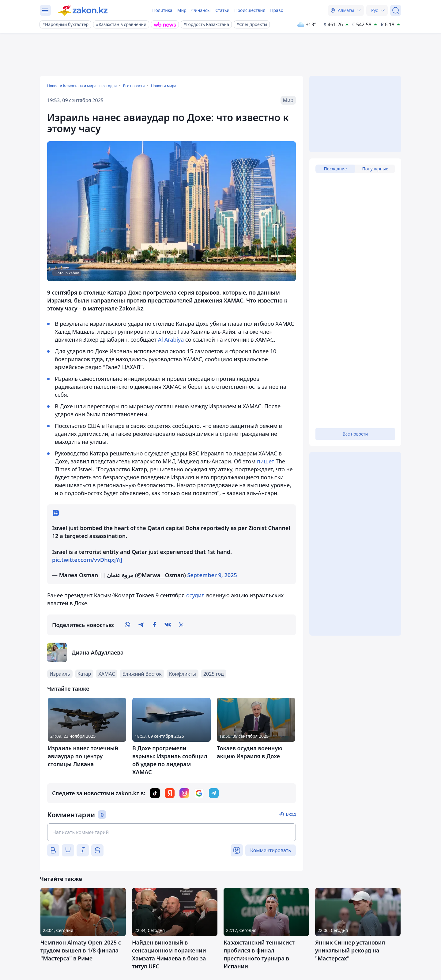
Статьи (222, 10)
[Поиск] (396, 10)
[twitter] (181, 625)
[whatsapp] (127, 625)
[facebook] (154, 625)
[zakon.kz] (83, 10)
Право (277, 10)
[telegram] (141, 625)
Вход (291, 814)
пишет (266, 461)
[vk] (168, 625)
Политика (162, 10)
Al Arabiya (171, 340)
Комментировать (271, 850)
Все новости (134, 86)
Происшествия (250, 10)
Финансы (201, 10)
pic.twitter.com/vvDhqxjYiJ (87, 560)
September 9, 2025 (212, 575)
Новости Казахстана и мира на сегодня (82, 86)
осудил (195, 595)
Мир (182, 10)
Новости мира (164, 86)
